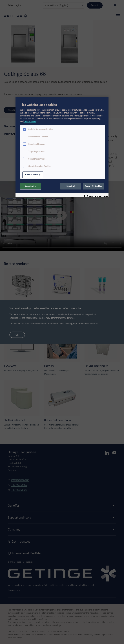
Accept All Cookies (93, 186)
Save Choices (31, 186)
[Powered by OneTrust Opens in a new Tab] (95, 195)
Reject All (71, 186)
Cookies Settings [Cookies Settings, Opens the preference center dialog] (33, 175)
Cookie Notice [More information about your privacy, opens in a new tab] (30, 122)
